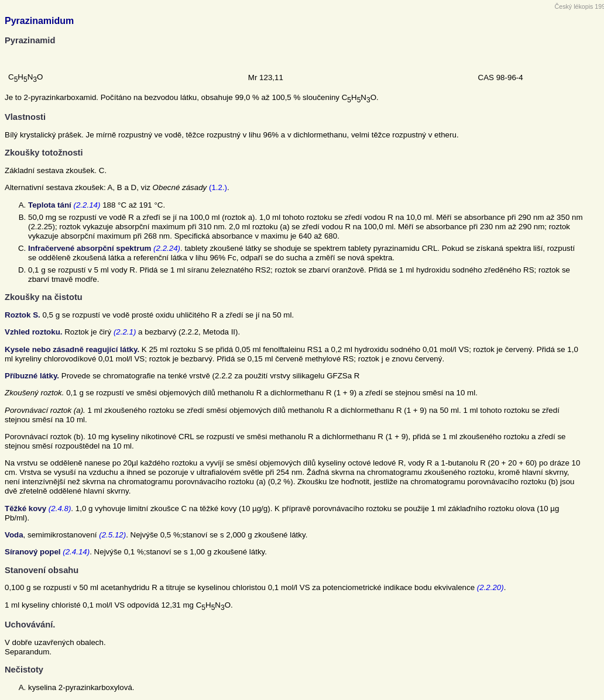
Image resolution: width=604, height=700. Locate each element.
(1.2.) (218, 187)
